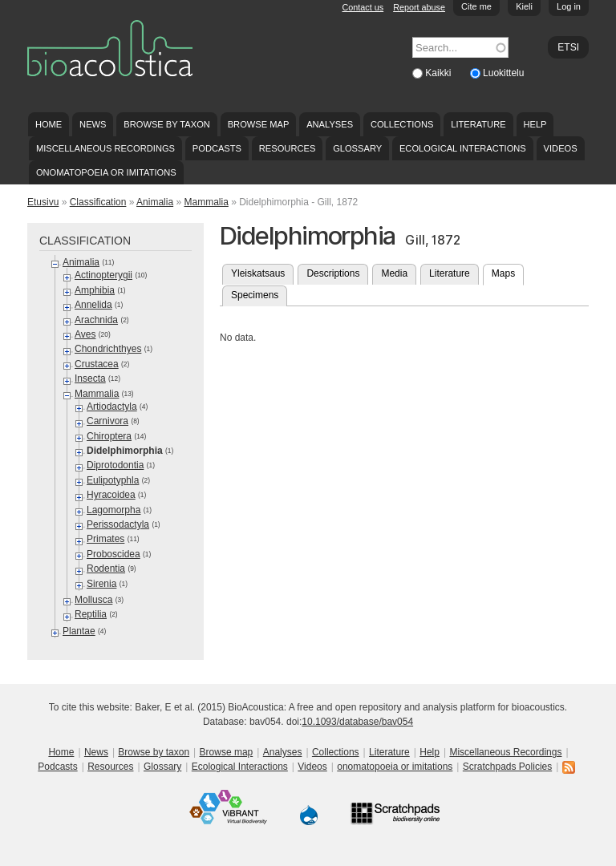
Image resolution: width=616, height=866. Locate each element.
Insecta (90, 378)
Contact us (363, 7)
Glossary (357, 148)
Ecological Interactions (463, 148)
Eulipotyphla (113, 480)
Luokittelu (503, 73)
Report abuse (419, 7)
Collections (402, 124)
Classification (98, 202)
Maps (508, 272)
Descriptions (333, 273)
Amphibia (95, 290)
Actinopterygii (103, 275)
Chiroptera (109, 436)
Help (535, 124)
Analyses (330, 124)
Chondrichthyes (108, 349)
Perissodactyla (118, 524)
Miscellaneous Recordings (105, 148)
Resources (287, 148)
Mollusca (93, 600)
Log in (569, 6)
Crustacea (97, 364)
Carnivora (107, 421)
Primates (105, 539)
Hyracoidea (111, 495)
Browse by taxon (167, 124)
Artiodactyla (112, 407)
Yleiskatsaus (258, 273)
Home (49, 124)
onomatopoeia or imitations (106, 172)
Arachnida (96, 320)
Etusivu (43, 202)
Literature (478, 124)
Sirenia (101, 584)
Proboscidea (113, 554)
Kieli (524, 6)
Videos (561, 148)
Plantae (79, 631)
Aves (85, 334)
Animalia (155, 202)
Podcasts (217, 148)
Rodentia (106, 569)
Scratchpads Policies (507, 767)
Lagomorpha (113, 510)
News (93, 124)
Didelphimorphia (125, 451)
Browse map (259, 124)
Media (394, 273)
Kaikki (439, 73)
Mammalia (206, 202)
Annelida (93, 305)
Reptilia (91, 614)
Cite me (476, 6)
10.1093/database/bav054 (357, 722)
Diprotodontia (115, 465)
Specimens (255, 295)
